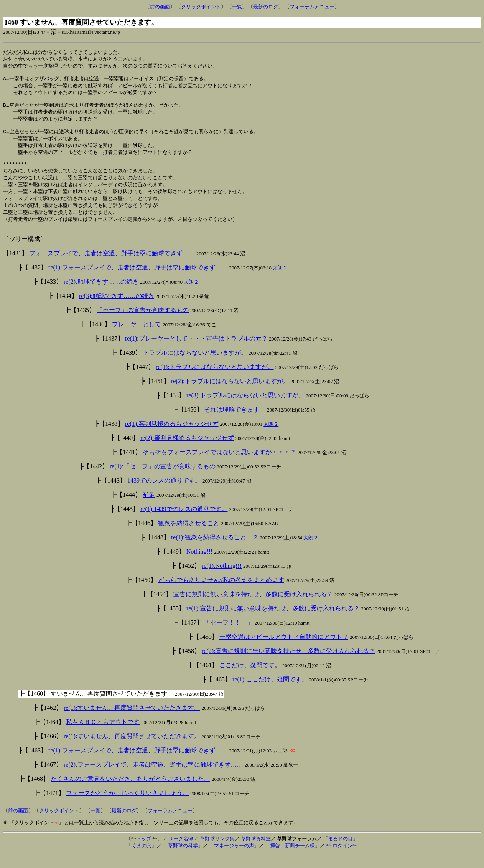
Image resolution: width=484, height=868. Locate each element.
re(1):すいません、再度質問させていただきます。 (132, 722)
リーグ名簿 (181, 852)
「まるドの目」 (340, 852)
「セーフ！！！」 (229, 636)
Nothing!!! (199, 565)
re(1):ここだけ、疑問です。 (270, 693)
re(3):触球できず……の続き (117, 310)
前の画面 (160, 7)
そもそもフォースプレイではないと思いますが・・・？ (219, 466)
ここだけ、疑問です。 (250, 679)
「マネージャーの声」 (234, 859)
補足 (149, 508)
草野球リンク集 (217, 852)
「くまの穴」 (142, 859)
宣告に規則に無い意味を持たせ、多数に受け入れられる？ (253, 608)
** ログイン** (342, 859)
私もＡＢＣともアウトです (103, 736)
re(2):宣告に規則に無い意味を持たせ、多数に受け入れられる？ (288, 665)
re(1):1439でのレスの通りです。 (184, 523)
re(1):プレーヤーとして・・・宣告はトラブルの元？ (196, 352)
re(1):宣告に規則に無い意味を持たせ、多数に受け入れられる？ (273, 622)
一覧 (237, 7)
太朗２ (280, 282)
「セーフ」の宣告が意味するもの (143, 324)
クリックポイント (201, 7)
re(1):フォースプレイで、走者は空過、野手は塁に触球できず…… (138, 281)
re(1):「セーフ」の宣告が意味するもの (163, 480)
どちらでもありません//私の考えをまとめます (221, 594)
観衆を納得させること (189, 537)
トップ (144, 852)
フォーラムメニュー (312, 7)
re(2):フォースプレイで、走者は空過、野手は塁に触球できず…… (153, 778)
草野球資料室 (256, 852)
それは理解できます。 (235, 423)
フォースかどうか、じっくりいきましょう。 (127, 807)
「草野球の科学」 (183, 859)
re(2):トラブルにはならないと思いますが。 (230, 395)
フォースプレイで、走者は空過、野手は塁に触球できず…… (112, 267)
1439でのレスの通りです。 (164, 494)
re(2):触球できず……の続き (101, 295)
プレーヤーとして (137, 338)
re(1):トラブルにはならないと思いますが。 (215, 381)
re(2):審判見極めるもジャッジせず (187, 452)
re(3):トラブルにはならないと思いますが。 (245, 409)
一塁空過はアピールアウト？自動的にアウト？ (284, 651)
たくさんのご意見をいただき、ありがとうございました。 (130, 793)
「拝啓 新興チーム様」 (292, 859)
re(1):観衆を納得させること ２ (215, 551)
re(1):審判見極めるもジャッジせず (172, 437)
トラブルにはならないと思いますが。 (195, 366)
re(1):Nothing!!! (222, 579)
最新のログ (266, 7)
